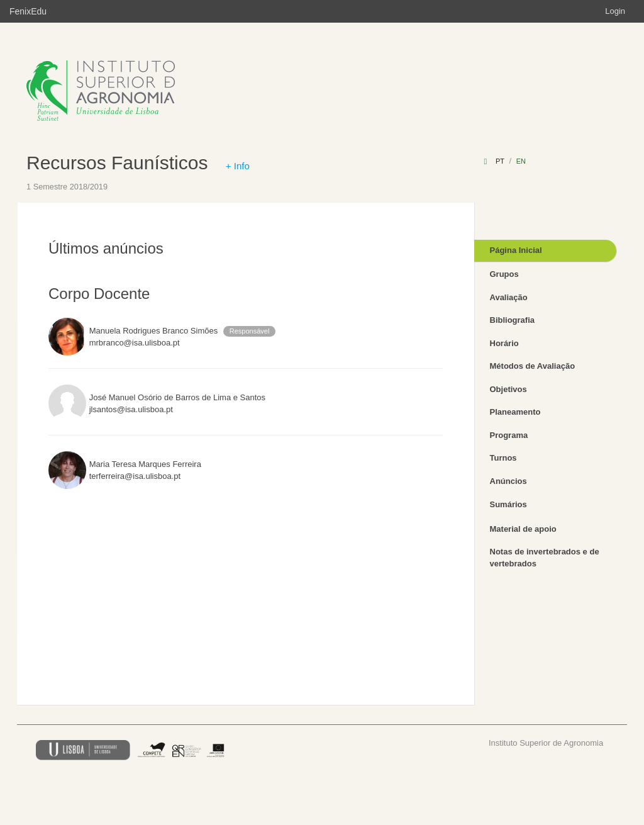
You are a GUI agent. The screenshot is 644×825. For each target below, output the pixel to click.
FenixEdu (28, 11)
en (521, 161)
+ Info (238, 166)
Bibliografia (513, 320)
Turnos (503, 458)
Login (615, 11)
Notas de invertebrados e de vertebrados (545, 558)
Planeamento (515, 412)
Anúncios (508, 481)
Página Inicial (516, 250)
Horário (504, 343)
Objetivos (508, 389)
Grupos (504, 274)
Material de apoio (523, 529)
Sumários (508, 504)
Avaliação (509, 297)
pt (500, 161)
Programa (509, 435)
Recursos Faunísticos (117, 163)
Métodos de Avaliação (533, 366)
